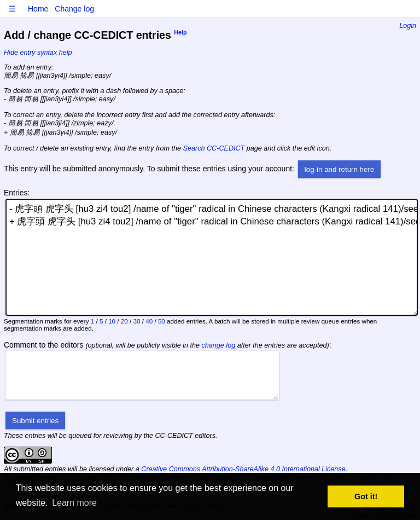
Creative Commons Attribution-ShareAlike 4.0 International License (243, 469)
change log (219, 345)
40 (149, 321)
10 (112, 321)
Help (180, 33)
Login (408, 26)
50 (162, 321)
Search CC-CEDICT (214, 148)
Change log (74, 9)
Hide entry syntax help (38, 53)
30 (137, 321)
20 (124, 321)
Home (38, 9)
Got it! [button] (366, 496)
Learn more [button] (74, 503)
